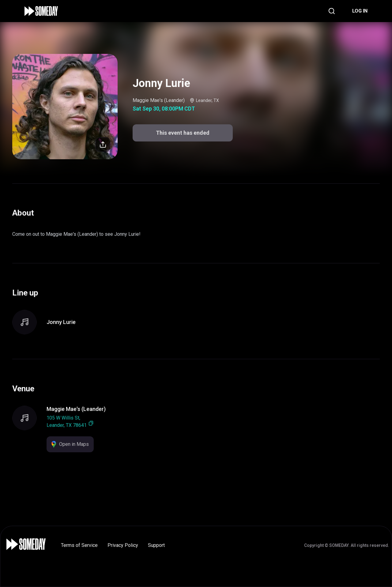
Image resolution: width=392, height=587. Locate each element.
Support (156, 545)
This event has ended (183, 133)
